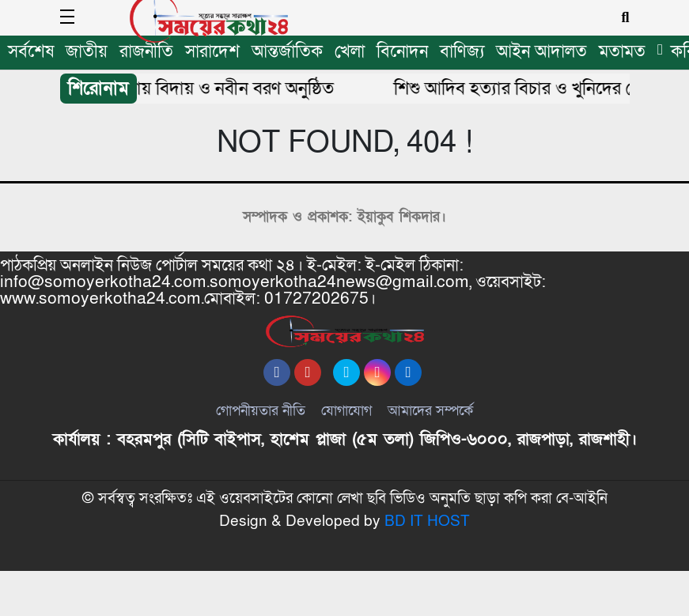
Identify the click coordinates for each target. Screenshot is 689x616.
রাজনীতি (146, 52)
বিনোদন (402, 52)
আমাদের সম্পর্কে (430, 433)
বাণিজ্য (462, 52)
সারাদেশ (212, 52)
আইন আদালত (541, 52)
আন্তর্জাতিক (287, 52)
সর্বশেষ (31, 52)
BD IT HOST (427, 567)
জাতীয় (87, 52)
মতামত (622, 52)
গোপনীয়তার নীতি (261, 433)
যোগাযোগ (346, 433)
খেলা (350, 52)
